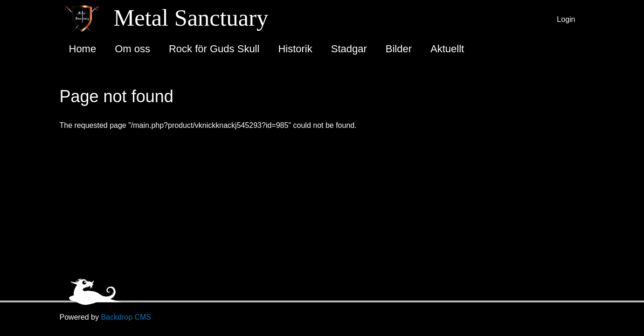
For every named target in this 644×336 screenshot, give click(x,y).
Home (83, 49)
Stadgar (349, 49)
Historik (295, 49)
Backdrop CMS (126, 317)
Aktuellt (447, 49)
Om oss (132, 49)
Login (566, 19)
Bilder (399, 49)
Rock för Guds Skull (214, 49)
